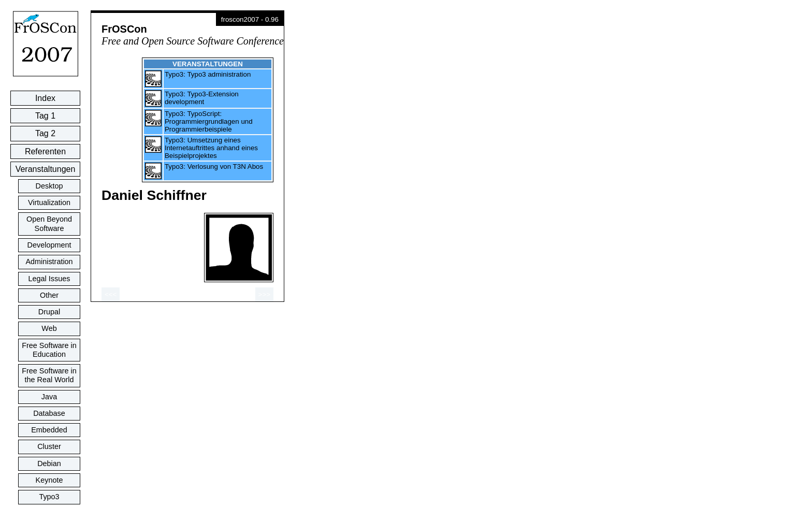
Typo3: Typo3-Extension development (202, 98)
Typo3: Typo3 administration (208, 74)
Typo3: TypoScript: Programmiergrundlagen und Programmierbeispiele (209, 121)
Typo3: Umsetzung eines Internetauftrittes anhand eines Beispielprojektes (211, 148)
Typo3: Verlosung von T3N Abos (214, 166)
